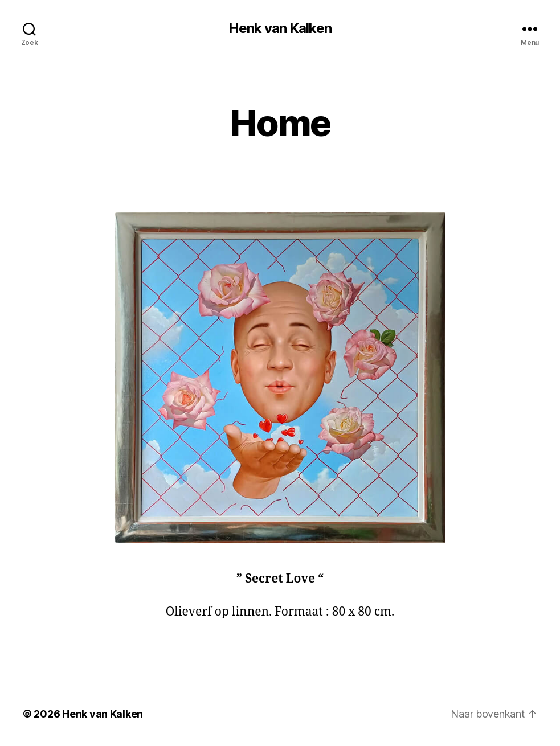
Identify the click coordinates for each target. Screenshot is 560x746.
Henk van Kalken (280, 28)
